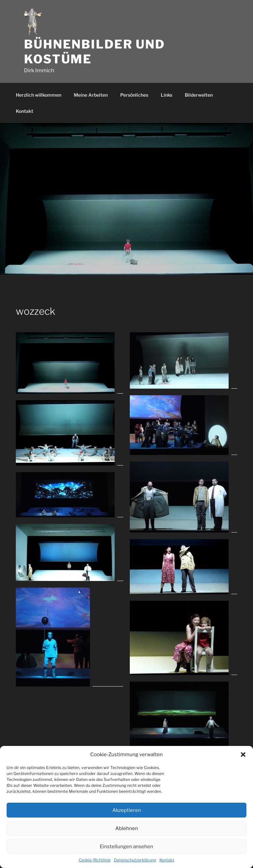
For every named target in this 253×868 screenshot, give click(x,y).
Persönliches (134, 95)
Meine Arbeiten (91, 95)
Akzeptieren (127, 810)
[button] (243, 755)
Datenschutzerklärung (135, 860)
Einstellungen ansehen (126, 847)
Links (167, 95)
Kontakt (167, 860)
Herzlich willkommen (39, 95)
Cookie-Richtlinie (95, 860)
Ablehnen (127, 828)
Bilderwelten (199, 95)
